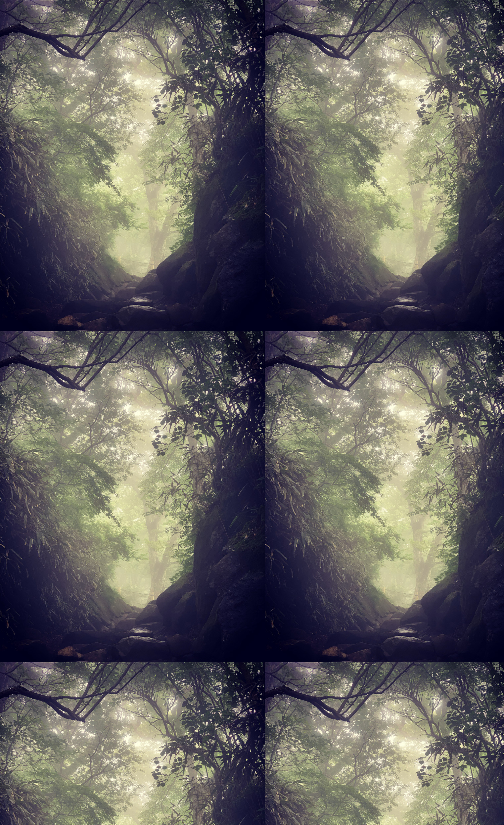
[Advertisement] (252, 106)
